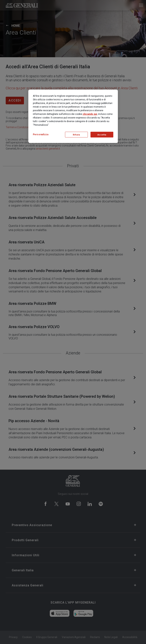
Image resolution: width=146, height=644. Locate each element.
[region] (73, 116)
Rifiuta (76, 135)
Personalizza (41, 134)
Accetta (102, 135)
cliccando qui (90, 114)
